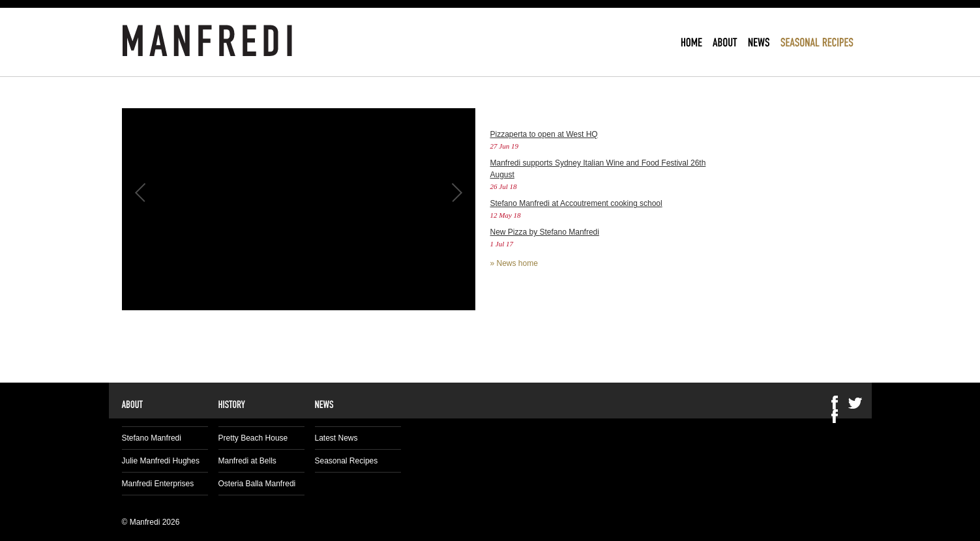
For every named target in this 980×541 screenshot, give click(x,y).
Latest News (336, 438)
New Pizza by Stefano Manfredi (545, 232)
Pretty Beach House (253, 438)
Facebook (835, 416)
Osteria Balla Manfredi (257, 484)
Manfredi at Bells (247, 461)
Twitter (855, 402)
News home (517, 263)
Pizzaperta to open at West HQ (544, 134)
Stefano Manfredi (152, 438)
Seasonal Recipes (347, 461)
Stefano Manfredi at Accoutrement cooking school (576, 203)
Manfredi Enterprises (158, 484)
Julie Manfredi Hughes (161, 461)
